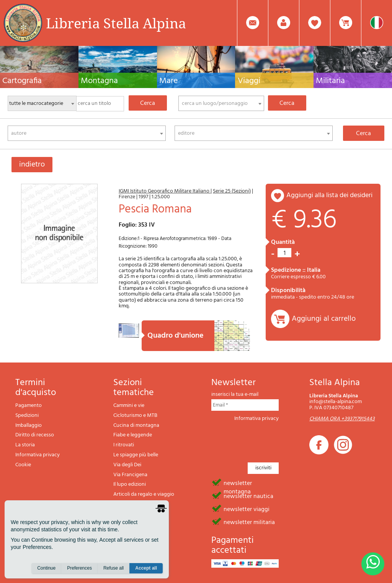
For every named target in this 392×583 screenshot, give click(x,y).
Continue (46, 568)
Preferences (79, 568)
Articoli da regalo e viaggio (144, 494)
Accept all (146, 568)
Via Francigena (130, 475)
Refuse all (114, 568)
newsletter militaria (249, 522)
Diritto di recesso (35, 435)
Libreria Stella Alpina (116, 23)
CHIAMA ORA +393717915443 (342, 419)
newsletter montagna (238, 483)
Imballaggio (29, 425)
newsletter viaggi (247, 509)
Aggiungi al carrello (324, 319)
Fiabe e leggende (133, 435)
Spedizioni (27, 416)
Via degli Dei (127, 465)
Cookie (23, 465)
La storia (25, 445)
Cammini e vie (129, 406)
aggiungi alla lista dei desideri (329, 195)
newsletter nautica (248, 496)
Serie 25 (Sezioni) (232, 191)
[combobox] (221, 103)
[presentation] (269, 440)
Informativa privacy (38, 455)
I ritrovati (124, 445)
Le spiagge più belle (136, 455)
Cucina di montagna (136, 425)
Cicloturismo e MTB (135, 416)
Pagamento (29, 406)
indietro (32, 165)
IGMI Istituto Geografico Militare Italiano (165, 191)
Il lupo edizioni (130, 484)
